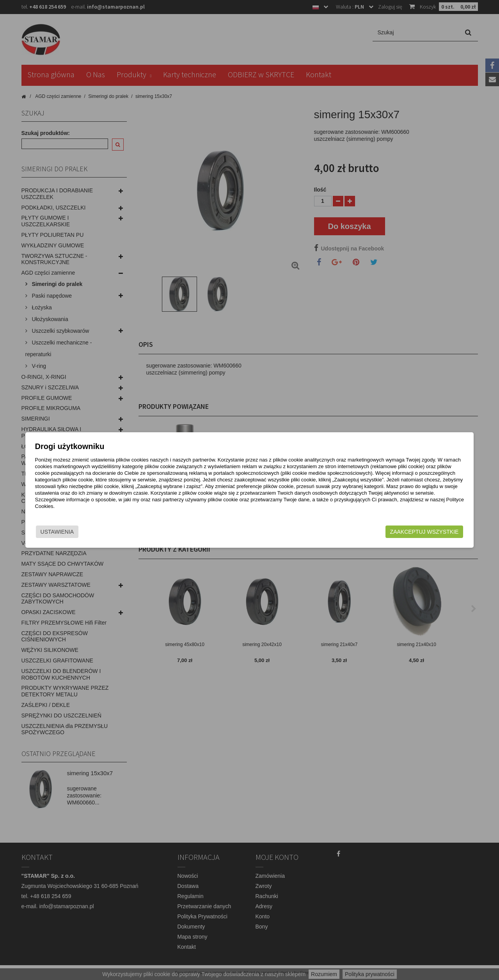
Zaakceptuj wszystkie (391, 532)
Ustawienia (91, 532)
